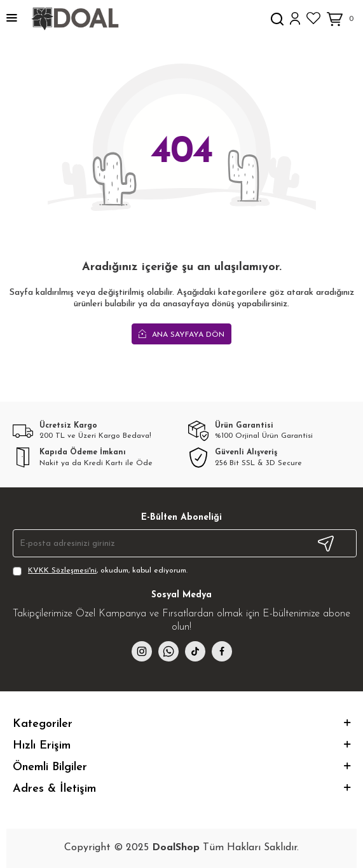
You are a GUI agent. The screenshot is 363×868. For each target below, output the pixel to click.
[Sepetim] (342, 19)
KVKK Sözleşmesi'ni (62, 571)
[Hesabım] (295, 19)
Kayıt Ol (325, 543)
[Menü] (12, 19)
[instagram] (142, 651)
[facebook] (222, 651)
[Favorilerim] (313, 18)
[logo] (75, 19)
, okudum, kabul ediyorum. (100, 571)
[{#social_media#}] (195, 651)
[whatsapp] (168, 651)
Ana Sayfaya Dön (181, 335)
